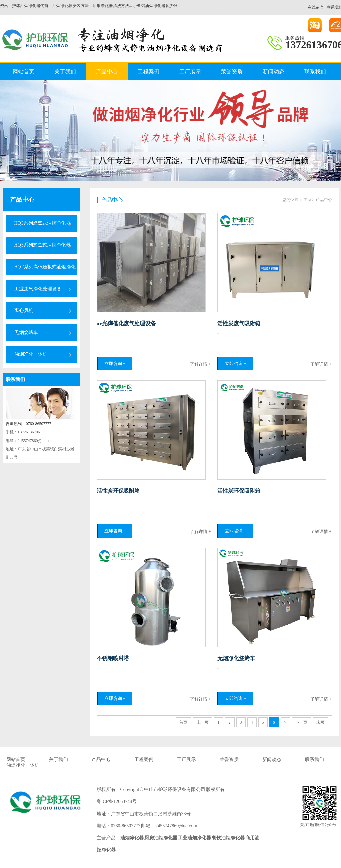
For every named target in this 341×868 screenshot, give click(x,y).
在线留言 (316, 7)
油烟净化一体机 (31, 354)
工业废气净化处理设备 (38, 289)
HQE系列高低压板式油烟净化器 (45, 270)
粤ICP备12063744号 (117, 802)
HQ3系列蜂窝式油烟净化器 (42, 223)
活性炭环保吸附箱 (118, 491)
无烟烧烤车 (26, 332)
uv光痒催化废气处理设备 (126, 323)
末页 (321, 722)
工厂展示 (190, 71)
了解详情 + (200, 364)
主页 (307, 200)
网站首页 (24, 71)
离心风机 (24, 311)
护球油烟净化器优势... (32, 6)
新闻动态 (273, 71)
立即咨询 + (115, 363)
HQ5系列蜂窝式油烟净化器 (42, 245)
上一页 (203, 722)
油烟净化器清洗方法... (112, 6)
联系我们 (315, 71)
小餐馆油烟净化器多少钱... (157, 6)
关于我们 (65, 71)
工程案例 (148, 71)
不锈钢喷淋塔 (113, 658)
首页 (183, 722)
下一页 (301, 722)
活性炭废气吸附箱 (239, 323)
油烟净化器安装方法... (72, 6)
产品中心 (107, 71)
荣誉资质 (232, 71)
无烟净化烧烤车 (236, 658)
